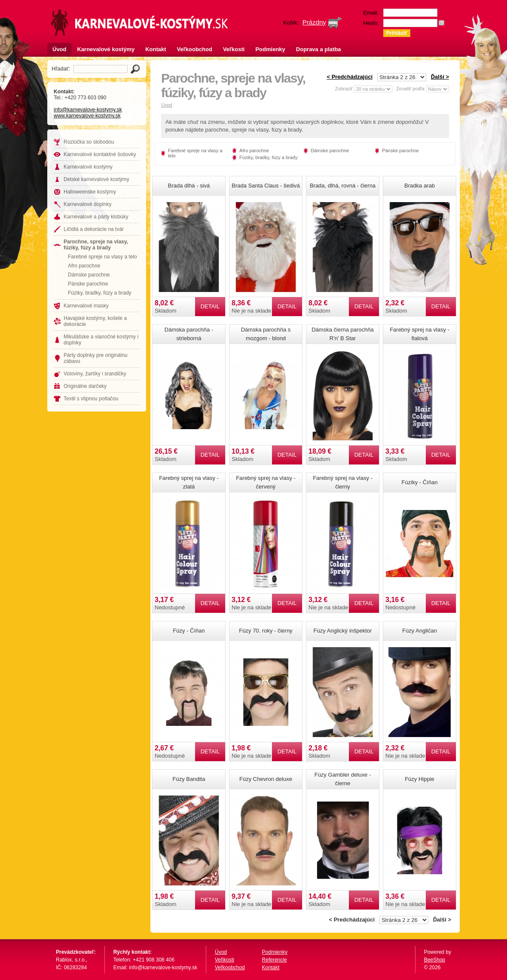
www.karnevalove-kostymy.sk (87, 116)
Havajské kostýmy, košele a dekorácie (95, 321)
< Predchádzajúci (350, 77)
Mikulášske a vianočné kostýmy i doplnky (101, 340)
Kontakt (156, 49)
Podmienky (270, 49)
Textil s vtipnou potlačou (91, 399)
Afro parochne (84, 266)
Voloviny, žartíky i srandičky (95, 374)
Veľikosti (224, 960)
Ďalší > (440, 77)
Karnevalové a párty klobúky (96, 217)
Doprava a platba (319, 49)
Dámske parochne (89, 275)
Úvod (60, 49)
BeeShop (435, 960)
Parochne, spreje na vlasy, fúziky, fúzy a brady (96, 245)
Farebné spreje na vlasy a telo (102, 257)
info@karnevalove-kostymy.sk (88, 110)
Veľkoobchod (195, 49)
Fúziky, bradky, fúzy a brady (100, 293)
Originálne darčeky (85, 386)
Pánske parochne (88, 284)
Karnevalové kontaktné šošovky (100, 154)
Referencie (275, 960)
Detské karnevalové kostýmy (96, 179)
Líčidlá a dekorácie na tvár (94, 229)
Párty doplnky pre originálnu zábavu (96, 358)
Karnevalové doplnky (87, 204)
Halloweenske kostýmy (90, 192)
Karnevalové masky (86, 306)
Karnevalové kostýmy (106, 49)
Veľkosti (234, 49)
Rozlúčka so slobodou (89, 142)
